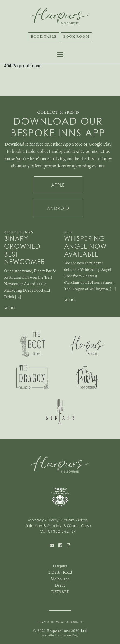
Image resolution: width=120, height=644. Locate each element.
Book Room (76, 37)
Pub (68, 232)
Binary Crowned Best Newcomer (25, 250)
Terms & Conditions (67, 622)
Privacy (43, 622)
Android (58, 208)
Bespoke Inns (19, 232)
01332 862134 (62, 531)
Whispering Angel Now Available (85, 246)
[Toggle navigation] (60, 55)
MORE (10, 308)
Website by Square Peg (60, 635)
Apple (58, 185)
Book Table (44, 37)
